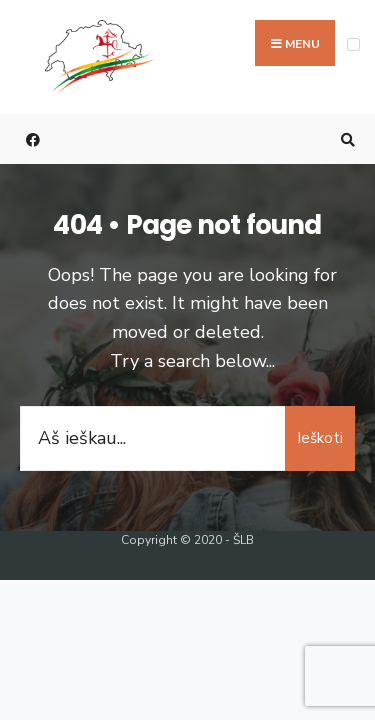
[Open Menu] (353, 44)
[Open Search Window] (345, 139)
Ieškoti (320, 438)
